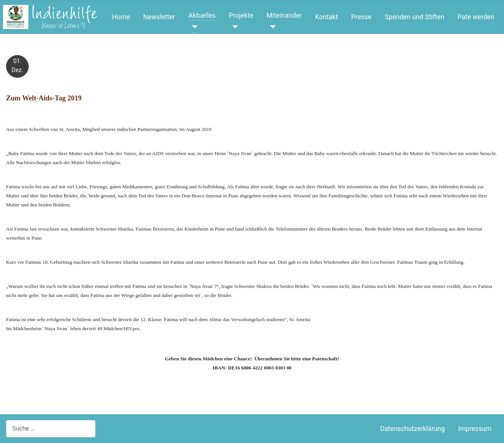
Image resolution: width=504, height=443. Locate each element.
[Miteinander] (271, 27)
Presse (361, 17)
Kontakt (326, 17)
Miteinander (284, 15)
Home (121, 17)
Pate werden (476, 17)
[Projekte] (234, 27)
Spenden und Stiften (415, 17)
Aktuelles (202, 15)
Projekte (241, 15)
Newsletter (159, 17)
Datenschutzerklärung (412, 429)
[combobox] (51, 428)
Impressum (475, 429)
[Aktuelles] (193, 27)
